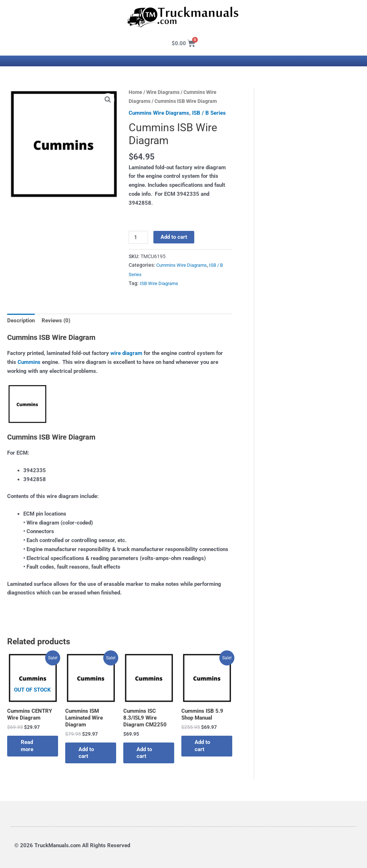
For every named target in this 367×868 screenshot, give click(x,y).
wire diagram (126, 352)
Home (135, 92)
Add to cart (174, 237)
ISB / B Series (209, 113)
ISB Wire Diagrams (160, 283)
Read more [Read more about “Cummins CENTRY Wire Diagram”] (28, 745)
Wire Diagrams (163, 92)
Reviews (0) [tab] (56, 320)
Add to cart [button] (87, 753)
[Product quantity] (138, 237)
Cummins (29, 361)
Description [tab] (21, 320)
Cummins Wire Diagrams (159, 113)
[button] (108, 100)
